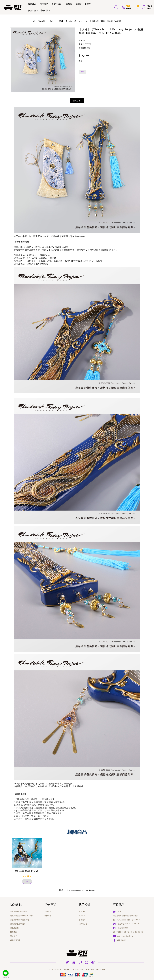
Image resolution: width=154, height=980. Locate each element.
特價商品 (48, 916)
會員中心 (82, 912)
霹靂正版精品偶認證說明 (20, 920)
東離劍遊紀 (57, 4)
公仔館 (88, 4)
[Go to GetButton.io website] (6, 978)
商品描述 (77, 101)
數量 (80, 61)
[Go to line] (6, 973)
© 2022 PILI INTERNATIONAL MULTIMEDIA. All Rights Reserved (77, 969)
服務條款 (14, 932)
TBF (52, 21)
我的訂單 (82, 916)
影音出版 (32, 11)
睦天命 (26, 242)
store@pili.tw (127, 936)
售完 (82, 72)
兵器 (68, 890)
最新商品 (32, 4)
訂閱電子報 (83, 924)
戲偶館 (69, 4)
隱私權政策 (14, 928)
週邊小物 (44, 11)
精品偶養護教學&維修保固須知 (22, 916)
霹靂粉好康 (121, 940)
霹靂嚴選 (44, 4)
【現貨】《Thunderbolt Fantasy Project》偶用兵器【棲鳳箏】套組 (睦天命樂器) (89, 21)
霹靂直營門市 (15, 940)
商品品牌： (42, 21)
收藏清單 (82, 920)
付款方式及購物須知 (18, 924)
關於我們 (14, 936)
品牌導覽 (48, 912)
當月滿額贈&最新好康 (18, 912)
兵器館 (78, 4)
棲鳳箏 (92, 890)
